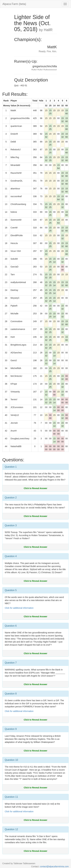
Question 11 (11, 797)
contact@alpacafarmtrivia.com (54, 866)
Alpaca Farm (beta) (14, 4)
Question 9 (11, 729)
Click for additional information (19, 608)
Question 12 (11, 829)
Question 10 (11, 760)
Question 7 (11, 663)
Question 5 (11, 590)
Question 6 (11, 626)
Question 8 (11, 694)
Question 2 (11, 498)
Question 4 (11, 556)
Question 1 (11, 467)
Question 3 (11, 525)
